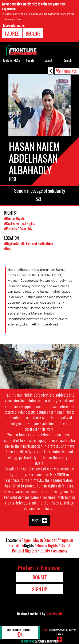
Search (68, 60)
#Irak (20, 546)
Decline (33, 33)
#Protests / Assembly (18, 228)
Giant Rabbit (54, 614)
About (49, 60)
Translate (69, 71)
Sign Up (39, 589)
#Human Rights (14, 218)
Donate (30, 60)
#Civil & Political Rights (20, 223)
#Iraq (8, 249)
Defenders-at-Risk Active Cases (59, 632)
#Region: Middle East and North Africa (29, 244)
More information (14, 25)
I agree (12, 33)
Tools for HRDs (11, 60)
